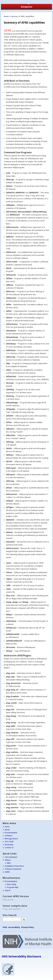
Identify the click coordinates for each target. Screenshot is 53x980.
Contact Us (9, 848)
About (7, 830)
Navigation (27, 7)
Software (9, 836)
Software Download (13, 869)
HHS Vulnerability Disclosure (21, 956)
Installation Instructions (14, 866)
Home (6, 16)
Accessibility (14, 927)
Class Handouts (11, 857)
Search (8, 890)
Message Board (11, 839)
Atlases (8, 860)
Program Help (13, 887)
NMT (9, 863)
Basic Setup (12, 884)
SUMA (7, 872)
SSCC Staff (9, 842)
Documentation (11, 833)
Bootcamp (9, 845)
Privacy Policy (27, 927)
